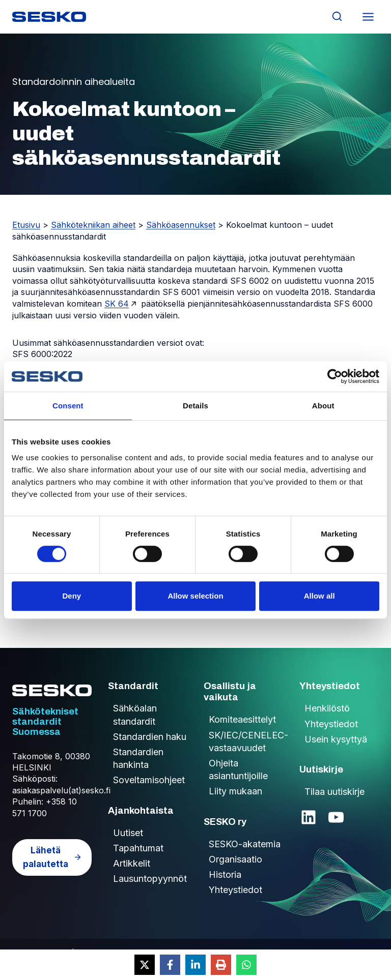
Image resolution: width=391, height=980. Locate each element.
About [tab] (323, 406)
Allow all (319, 596)
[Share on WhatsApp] (246, 965)
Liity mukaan (235, 791)
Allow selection (195, 596)
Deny (72, 596)
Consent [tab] (68, 406)
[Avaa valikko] (368, 17)
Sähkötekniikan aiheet (93, 225)
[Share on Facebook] (170, 965)
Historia (225, 874)
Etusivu (26, 225)
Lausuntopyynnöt (150, 879)
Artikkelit (132, 863)
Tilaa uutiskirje (334, 792)
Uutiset (128, 833)
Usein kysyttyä (336, 739)
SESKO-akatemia (245, 844)
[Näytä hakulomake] (337, 17)
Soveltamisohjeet (149, 780)
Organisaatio (235, 859)
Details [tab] (195, 406)
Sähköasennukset (181, 225)
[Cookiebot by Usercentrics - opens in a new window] (335, 376)
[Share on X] (145, 965)
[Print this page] (221, 965)
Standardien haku (150, 737)
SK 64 (117, 304)
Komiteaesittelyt (242, 719)
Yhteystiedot (235, 890)
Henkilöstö (327, 708)
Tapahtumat (138, 848)
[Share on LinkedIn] (195, 965)
